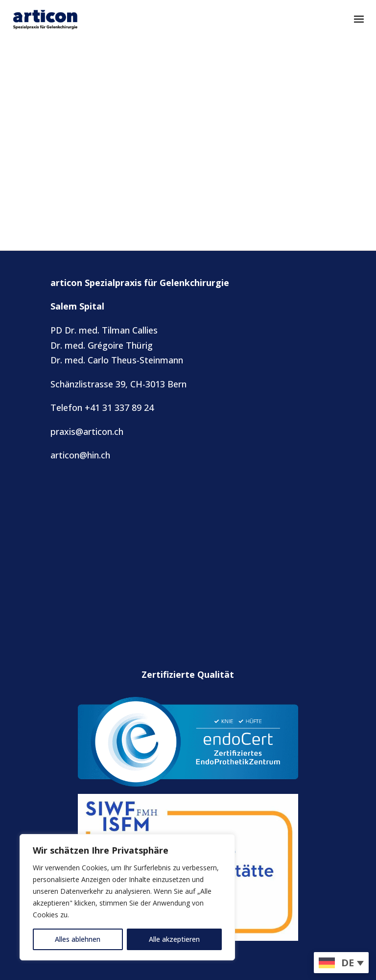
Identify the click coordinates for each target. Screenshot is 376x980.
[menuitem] (341, 963)
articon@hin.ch (80, 455)
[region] (127, 897)
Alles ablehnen (78, 939)
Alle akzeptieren (174, 939)
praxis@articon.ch (87, 431)
